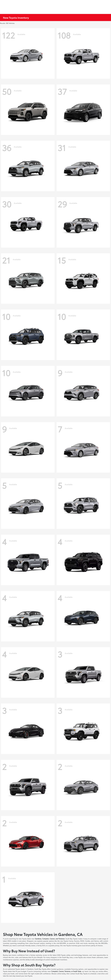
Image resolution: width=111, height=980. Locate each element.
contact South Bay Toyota (79, 974)
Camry (71, 941)
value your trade (9, 974)
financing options (77, 969)
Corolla (87, 941)
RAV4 (82, 941)
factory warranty (36, 955)
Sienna (96, 941)
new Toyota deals (25, 939)
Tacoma (77, 941)
